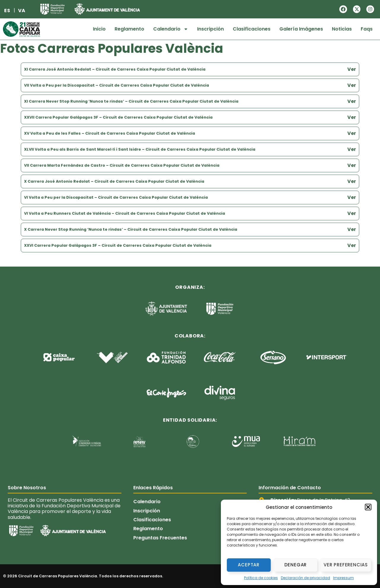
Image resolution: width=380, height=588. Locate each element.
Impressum (343, 578)
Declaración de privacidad (305, 578)
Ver (352, 69)
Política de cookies (261, 578)
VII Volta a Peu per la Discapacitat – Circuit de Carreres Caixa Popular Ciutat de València (117, 85)
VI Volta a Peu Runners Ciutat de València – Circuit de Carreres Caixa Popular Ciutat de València (125, 213)
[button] (368, 507)
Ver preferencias (346, 565)
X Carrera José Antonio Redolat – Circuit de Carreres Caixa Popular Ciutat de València (114, 181)
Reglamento (129, 29)
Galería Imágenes (301, 29)
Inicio (99, 29)
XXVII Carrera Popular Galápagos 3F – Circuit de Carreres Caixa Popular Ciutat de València (118, 117)
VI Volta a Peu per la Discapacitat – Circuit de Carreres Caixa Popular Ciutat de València (116, 197)
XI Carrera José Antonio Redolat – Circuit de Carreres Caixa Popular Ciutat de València (115, 69)
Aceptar (249, 565)
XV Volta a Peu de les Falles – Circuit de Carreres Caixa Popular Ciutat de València (110, 133)
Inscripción (210, 29)
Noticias (342, 29)
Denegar (296, 565)
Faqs (367, 29)
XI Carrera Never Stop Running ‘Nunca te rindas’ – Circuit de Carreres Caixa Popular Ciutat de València (131, 101)
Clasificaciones (252, 29)
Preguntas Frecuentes (160, 538)
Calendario (171, 29)
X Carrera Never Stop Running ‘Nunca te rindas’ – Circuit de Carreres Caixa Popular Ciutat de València (131, 229)
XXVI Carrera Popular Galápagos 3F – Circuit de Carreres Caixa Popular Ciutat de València (118, 245)
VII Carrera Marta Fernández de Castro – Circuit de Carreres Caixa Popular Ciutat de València (122, 165)
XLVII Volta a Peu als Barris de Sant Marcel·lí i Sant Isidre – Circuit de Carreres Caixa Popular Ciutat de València (140, 149)
